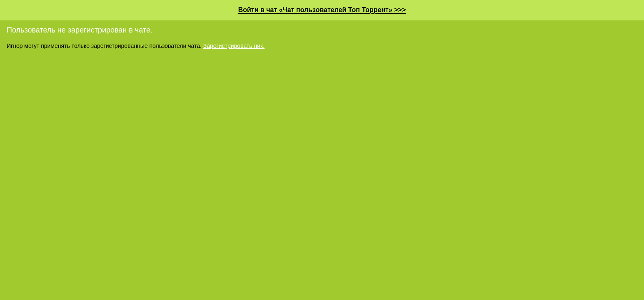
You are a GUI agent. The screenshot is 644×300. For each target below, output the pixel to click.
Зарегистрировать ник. (234, 46)
